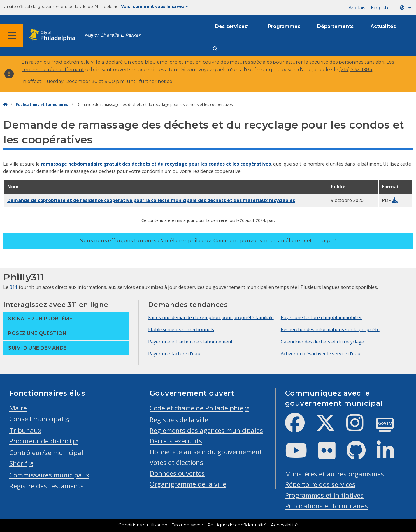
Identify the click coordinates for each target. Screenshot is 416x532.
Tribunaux (25, 430)
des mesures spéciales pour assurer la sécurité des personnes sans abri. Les (307, 62)
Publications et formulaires (42, 105)
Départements (335, 26)
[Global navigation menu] (12, 36)
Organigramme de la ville (188, 484)
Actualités (383, 26)
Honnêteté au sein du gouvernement (206, 452)
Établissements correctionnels (181, 329)
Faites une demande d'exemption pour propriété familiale (211, 317)
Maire (18, 408)
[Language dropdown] (407, 8)
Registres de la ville (179, 420)
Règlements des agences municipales (206, 430)
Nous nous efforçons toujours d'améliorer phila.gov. (208, 241)
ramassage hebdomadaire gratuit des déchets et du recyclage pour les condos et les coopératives (156, 164)
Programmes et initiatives (324, 495)
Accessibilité (284, 525)
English (379, 8)
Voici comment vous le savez (155, 6)
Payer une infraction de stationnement (190, 342)
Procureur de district (41, 441)
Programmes (284, 26)
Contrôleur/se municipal (46, 453)
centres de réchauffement (53, 70)
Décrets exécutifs (176, 441)
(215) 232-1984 (356, 70)
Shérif (18, 463)
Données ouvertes (177, 473)
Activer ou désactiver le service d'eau (321, 354)
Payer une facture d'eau (174, 354)
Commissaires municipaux (49, 475)
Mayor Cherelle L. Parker (112, 35)
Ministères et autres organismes (335, 474)
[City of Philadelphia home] (54, 35)
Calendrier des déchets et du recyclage (322, 342)
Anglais (357, 8)
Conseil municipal (36, 419)
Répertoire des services (320, 484)
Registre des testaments (46, 486)
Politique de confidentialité (237, 525)
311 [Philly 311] (14, 287)
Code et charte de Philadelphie (196, 408)
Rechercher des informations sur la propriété (330, 329)
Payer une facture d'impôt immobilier (321, 317)
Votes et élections (176, 462)
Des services (231, 26)
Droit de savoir (187, 525)
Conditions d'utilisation (143, 525)
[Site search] (215, 49)
